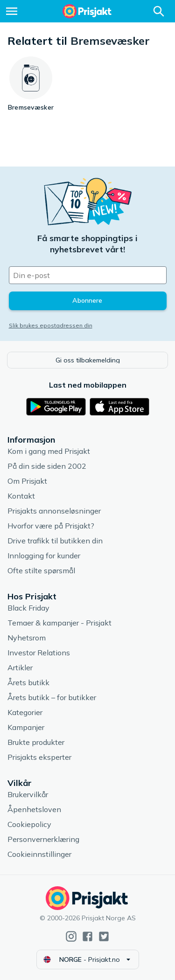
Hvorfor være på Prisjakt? (51, 526)
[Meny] (12, 11)
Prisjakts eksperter (39, 757)
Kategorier (25, 712)
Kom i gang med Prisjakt (49, 451)
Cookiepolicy (29, 824)
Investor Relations (39, 653)
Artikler (20, 667)
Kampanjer (26, 727)
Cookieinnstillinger (39, 854)
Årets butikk (28, 682)
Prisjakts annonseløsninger (54, 511)
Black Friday (28, 608)
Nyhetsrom (27, 638)
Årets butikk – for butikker (52, 697)
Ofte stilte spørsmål (41, 570)
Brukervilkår (28, 794)
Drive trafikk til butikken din (55, 541)
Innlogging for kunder (44, 556)
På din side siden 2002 (47, 466)
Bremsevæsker (110, 41)
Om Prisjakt (27, 481)
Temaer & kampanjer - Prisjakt (59, 623)
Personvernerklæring (43, 839)
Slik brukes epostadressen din (51, 325)
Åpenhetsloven (34, 809)
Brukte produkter (36, 742)
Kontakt (21, 496)
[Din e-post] (88, 275)
